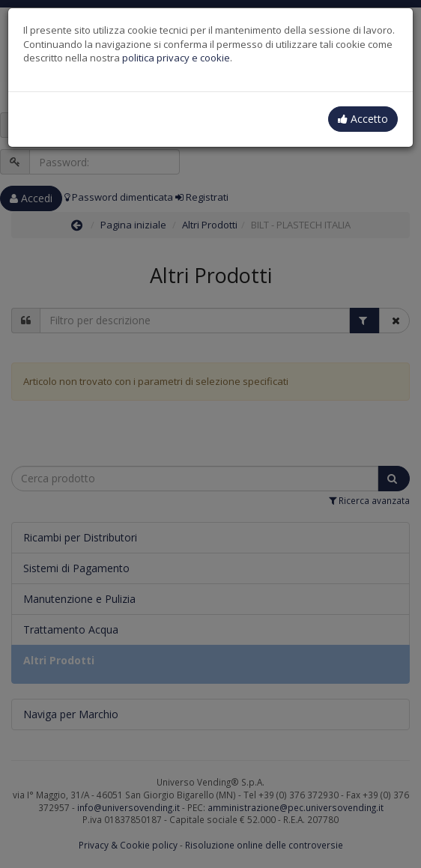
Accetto (363, 119)
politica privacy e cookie (176, 58)
